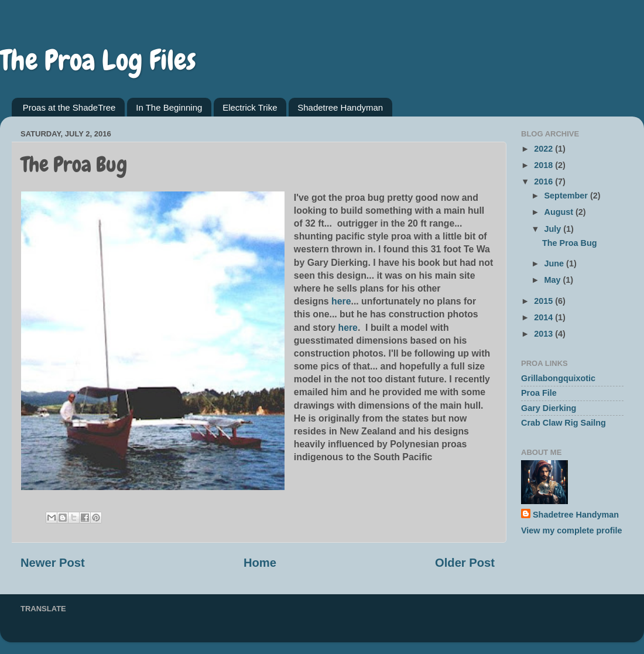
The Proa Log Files (98, 60)
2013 (544, 334)
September (567, 196)
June (556, 263)
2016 (544, 182)
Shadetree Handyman (340, 107)
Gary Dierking (549, 408)
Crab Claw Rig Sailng (563, 423)
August (560, 212)
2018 (544, 165)
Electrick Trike (250, 107)
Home (260, 563)
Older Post (465, 563)
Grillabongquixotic (558, 378)
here (341, 301)
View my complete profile (571, 530)
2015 (544, 301)
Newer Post (53, 563)
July (554, 229)
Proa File (539, 393)
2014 (544, 317)
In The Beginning (169, 107)
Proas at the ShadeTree (69, 107)
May (554, 280)
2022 (544, 149)
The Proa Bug (570, 243)
